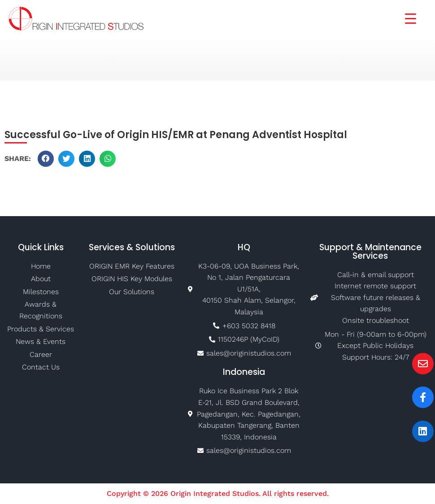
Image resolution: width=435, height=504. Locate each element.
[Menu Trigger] (405, 18)
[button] (46, 159)
